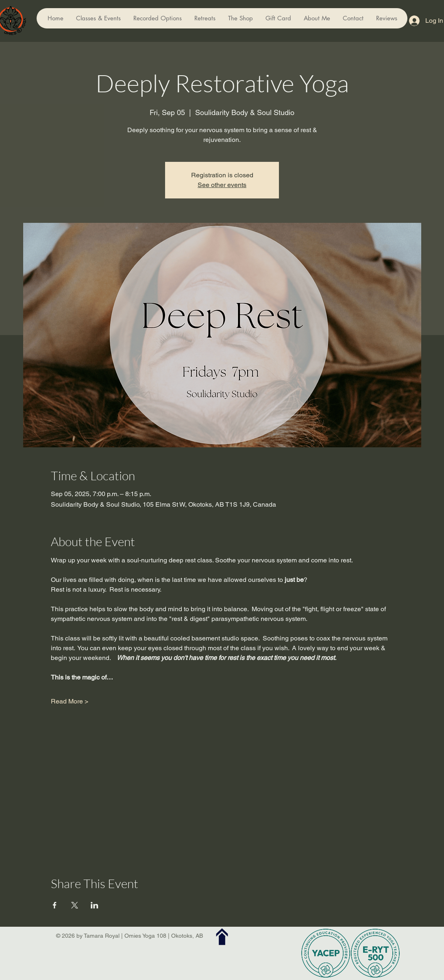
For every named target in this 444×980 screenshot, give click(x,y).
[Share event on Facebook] (55, 905)
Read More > (70, 701)
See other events (222, 185)
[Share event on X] (75, 905)
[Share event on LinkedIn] (95, 905)
